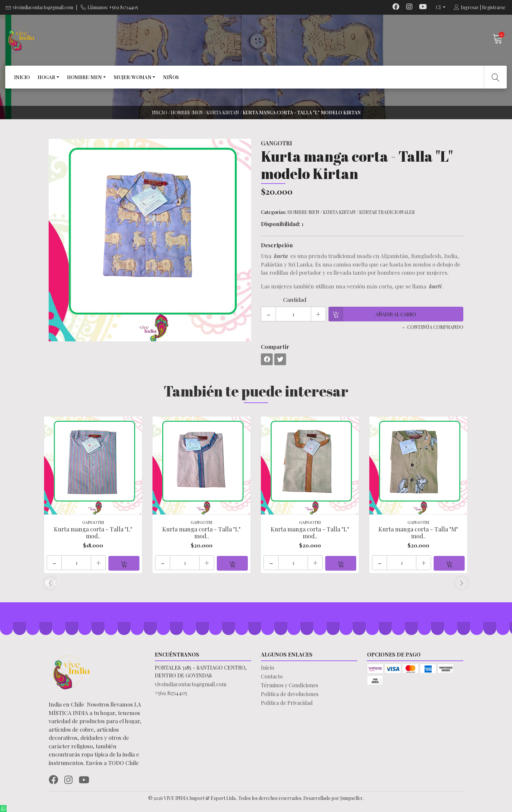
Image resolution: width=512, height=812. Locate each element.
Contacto (272, 676)
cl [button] (439, 7)
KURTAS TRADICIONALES (387, 212)
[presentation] (50, 582)
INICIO (22, 77)
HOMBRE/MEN (84, 77)
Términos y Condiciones (289, 684)
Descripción (277, 245)
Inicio (160, 113)
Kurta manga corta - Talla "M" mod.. (418, 533)
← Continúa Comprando (432, 327)
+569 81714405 (171, 692)
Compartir (275, 347)
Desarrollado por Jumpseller (333, 797)
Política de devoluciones (290, 693)
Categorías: (274, 212)
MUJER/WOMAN (133, 77)
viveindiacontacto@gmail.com (43, 7)
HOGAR (46, 77)
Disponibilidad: (280, 224)
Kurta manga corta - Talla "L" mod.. (93, 533)
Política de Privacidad (287, 702)
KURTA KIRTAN (223, 113)
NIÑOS (171, 77)
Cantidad (295, 300)
